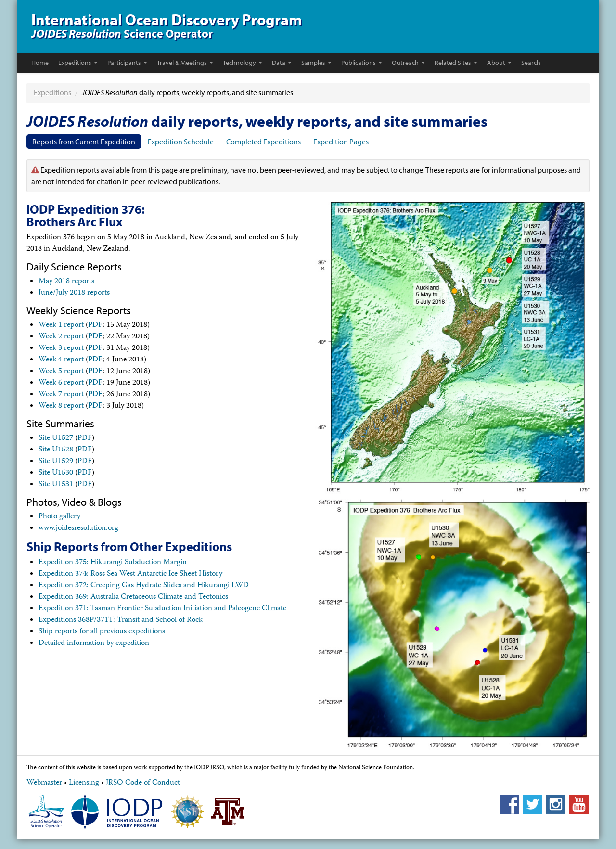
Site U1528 (56, 450)
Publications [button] (362, 63)
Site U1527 (56, 438)
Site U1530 (56, 473)
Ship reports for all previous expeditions (102, 632)
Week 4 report (61, 360)
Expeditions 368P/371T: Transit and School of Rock (121, 620)
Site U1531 (56, 485)
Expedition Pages (341, 141)
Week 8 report (61, 406)
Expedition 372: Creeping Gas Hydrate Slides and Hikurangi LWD (144, 586)
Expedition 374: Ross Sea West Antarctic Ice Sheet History (130, 574)
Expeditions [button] (78, 63)
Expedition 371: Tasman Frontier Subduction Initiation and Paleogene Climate (162, 609)
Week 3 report (61, 348)
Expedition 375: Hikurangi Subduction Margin (113, 563)
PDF (95, 325)
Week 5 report (61, 372)
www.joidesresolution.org (78, 528)
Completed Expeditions (263, 141)
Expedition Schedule (181, 141)
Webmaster (44, 783)
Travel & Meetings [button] (185, 63)
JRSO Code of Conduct (143, 783)
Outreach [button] (408, 63)
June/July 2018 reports (74, 293)
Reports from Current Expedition (84, 141)
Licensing (84, 783)
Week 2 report (61, 337)
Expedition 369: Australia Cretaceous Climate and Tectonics (133, 597)
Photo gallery (59, 517)
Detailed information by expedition (94, 643)
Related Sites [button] (456, 63)
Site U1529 (56, 462)
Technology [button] (243, 63)
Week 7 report (61, 395)
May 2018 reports (66, 282)
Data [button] (282, 63)
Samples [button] (316, 63)
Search (531, 63)
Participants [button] (127, 63)
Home (40, 63)
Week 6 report (61, 383)
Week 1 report (61, 325)
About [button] (499, 63)
